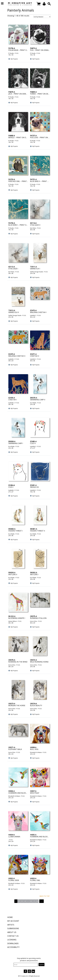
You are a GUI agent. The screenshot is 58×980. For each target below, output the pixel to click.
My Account (13, 921)
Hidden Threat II (38, 531)
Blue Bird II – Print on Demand (44, 181)
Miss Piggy (35, 793)
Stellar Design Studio (37, 272)
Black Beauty (36, 706)
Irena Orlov (34, 621)
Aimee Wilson (13, 621)
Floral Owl (35, 880)
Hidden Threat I (16, 531)
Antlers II (13, 574)
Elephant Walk (15, 749)
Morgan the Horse (17, 706)
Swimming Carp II (38, 400)
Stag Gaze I (13, 269)
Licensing (12, 940)
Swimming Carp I (16, 443)
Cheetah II (35, 356)
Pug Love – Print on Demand (43, 138)
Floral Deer (14, 880)
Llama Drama (14, 837)
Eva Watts (33, 403)
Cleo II (33, 443)
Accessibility (13, 947)
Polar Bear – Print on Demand (22, 50)
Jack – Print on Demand (19, 94)
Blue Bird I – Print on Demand (22, 225)
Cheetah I (13, 400)
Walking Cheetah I (38, 312)
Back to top (45, 896)
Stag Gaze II (35, 225)
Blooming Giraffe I (17, 618)
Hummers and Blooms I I (19, 793)
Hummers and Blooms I (41, 837)
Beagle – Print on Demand (20, 138)
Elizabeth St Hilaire (36, 752)
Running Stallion (38, 618)
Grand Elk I (35, 269)
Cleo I (11, 487)
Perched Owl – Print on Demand (23, 181)
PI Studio (11, 53)
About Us (12, 932)
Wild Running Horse (39, 662)
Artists (11, 925)
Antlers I (34, 574)
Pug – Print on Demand (41, 50)
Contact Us (13, 936)
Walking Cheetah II (17, 356)
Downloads (13, 943)
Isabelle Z (33, 315)
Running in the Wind (18, 662)
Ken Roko (33, 228)
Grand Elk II (14, 312)
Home (10, 917)
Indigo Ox (34, 487)
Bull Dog (34, 749)
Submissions (13, 928)
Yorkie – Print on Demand (42, 94)
